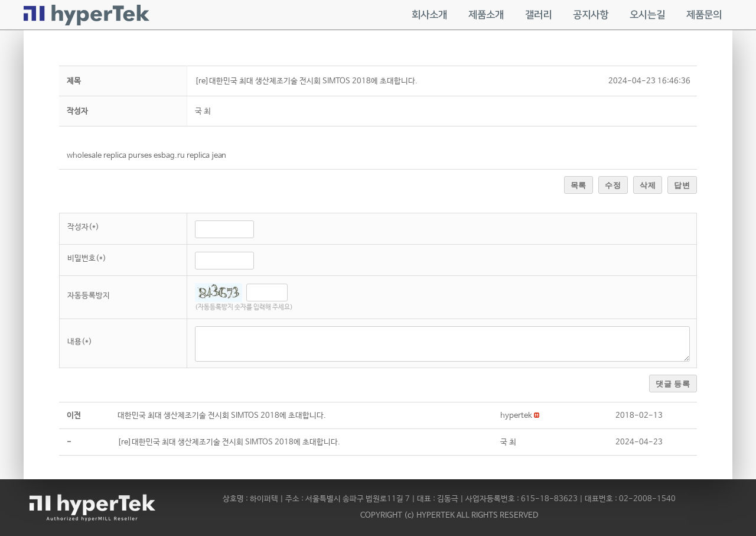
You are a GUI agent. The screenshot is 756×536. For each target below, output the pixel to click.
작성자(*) (83, 227)
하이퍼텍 (264, 499)
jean (219, 156)
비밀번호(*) (87, 259)
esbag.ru (169, 156)
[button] (516, 416)
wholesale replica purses (109, 156)
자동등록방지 (89, 296)
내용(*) (80, 342)
